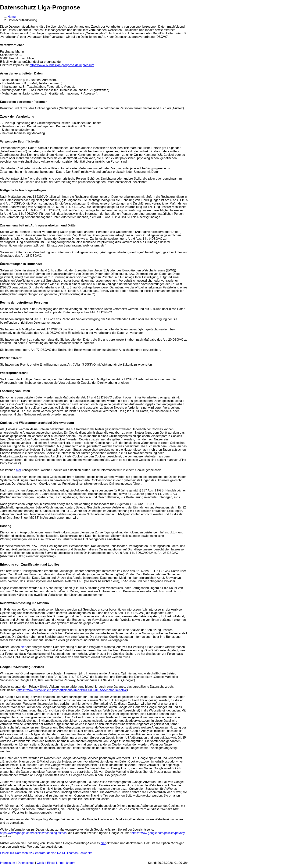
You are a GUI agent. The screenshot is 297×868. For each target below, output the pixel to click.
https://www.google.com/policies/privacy (158, 833)
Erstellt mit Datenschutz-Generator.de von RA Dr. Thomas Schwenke (46, 853)
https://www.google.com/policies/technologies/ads (33, 833)
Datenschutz (26, 863)
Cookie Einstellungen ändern (56, 863)
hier (19, 470)
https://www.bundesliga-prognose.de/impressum (62, 65)
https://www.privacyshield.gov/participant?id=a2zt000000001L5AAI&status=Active (72, 690)
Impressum (7, 863)
